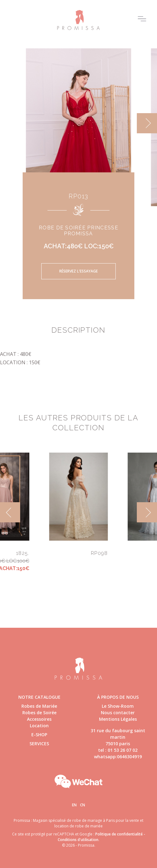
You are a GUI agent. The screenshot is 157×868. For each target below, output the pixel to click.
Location (39, 726)
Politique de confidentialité (119, 834)
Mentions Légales (118, 719)
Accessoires (39, 719)
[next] (147, 123)
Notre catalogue (39, 697)
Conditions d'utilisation (78, 840)
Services (39, 744)
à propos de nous (118, 697)
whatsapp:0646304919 (118, 757)
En (74, 805)
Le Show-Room (118, 706)
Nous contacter (118, 713)
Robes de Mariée (39, 706)
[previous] (10, 512)
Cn (83, 805)
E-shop (39, 735)
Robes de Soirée (39, 713)
